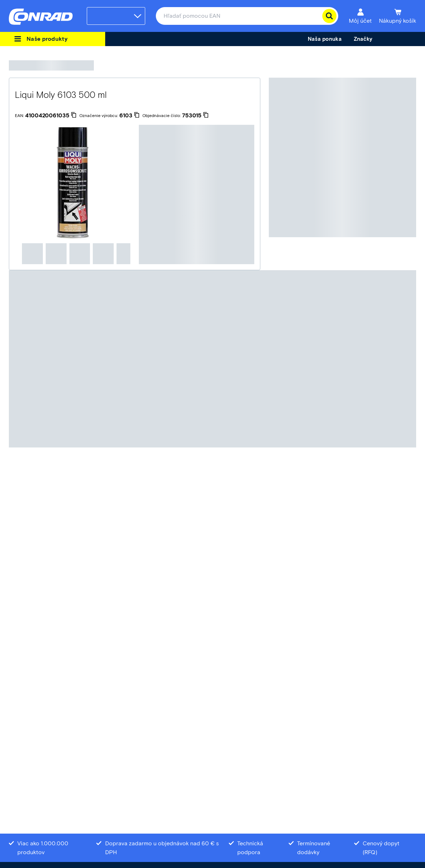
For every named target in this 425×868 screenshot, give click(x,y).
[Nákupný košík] (398, 16)
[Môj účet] (360, 16)
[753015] (195, 116)
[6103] (129, 116)
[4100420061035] (51, 116)
